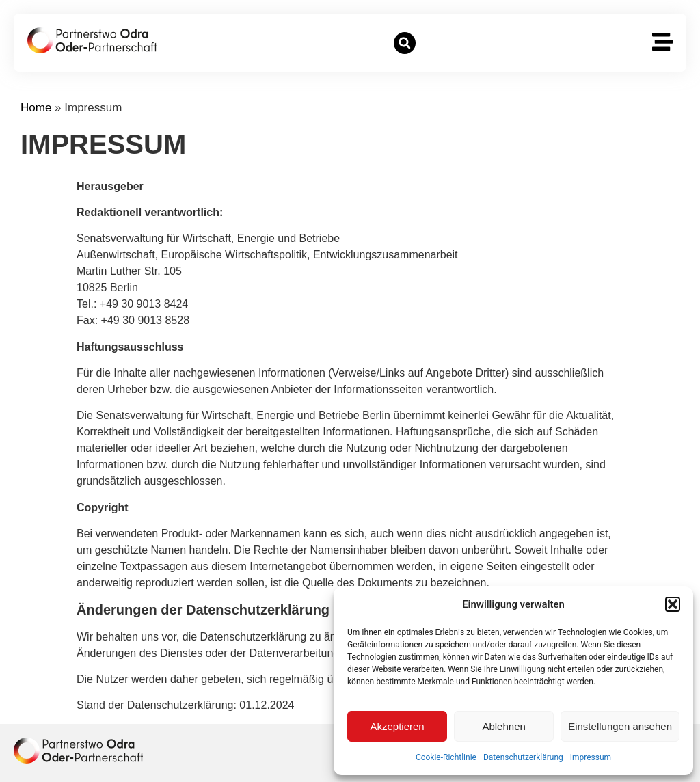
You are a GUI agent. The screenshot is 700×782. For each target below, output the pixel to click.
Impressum (591, 757)
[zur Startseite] (92, 40)
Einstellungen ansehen (620, 726)
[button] (673, 604)
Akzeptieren (397, 726)
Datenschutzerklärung (523, 757)
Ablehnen (503, 726)
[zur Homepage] (78, 751)
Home (36, 108)
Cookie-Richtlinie (446, 757)
